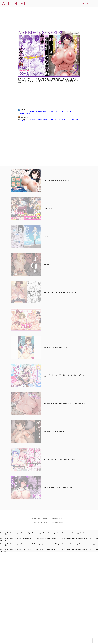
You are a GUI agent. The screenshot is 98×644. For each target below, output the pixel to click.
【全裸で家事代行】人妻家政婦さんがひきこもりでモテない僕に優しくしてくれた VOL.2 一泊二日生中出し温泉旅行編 (49, 113)
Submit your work (49, 515)
